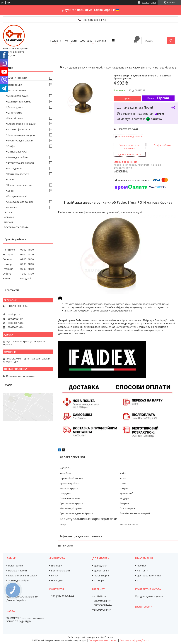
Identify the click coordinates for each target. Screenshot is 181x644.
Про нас (9, 212)
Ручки (55, 576)
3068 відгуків (149, 2)
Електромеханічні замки (22, 124)
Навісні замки (15, 118)
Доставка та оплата (93, 41)
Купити (127, 98)
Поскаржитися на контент (103, 640)
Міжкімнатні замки (18, 96)
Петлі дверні (15, 168)
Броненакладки (60, 571)
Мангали (12, 207)
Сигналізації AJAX (17, 152)
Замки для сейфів (18, 157)
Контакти (71, 41)
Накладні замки (17, 90)
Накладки (57, 580)
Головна (56, 41)
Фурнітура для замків (20, 141)
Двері (11, 191)
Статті (141, 580)
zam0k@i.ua (13, 314)
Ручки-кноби (96, 67)
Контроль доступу (18, 174)
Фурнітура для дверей (21, 163)
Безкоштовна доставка (130, 137)
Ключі (11, 179)
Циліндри (57, 566)
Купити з (158, 98)
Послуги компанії (17, 196)
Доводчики (101, 566)
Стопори (99, 580)
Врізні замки (15, 85)
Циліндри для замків (19, 102)
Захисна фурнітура (19, 129)
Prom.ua (109, 637)
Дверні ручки (77, 67)
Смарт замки (15, 113)
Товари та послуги (15, 78)
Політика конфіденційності (134, 640)
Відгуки (8, 222)
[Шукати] (171, 41)
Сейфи (11, 146)
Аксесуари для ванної (20, 202)
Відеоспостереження (20, 185)
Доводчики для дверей (21, 135)
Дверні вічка (101, 571)
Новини (9, 217)
